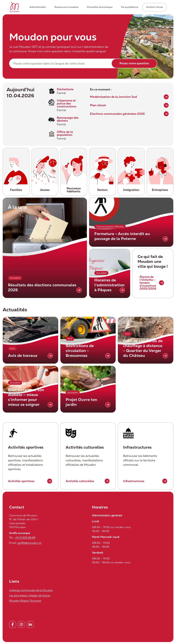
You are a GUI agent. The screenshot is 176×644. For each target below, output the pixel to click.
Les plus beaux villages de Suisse (30, 595)
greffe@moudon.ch (29, 543)
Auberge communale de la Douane (31, 590)
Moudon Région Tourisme (25, 601)
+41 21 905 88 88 (25, 538)
